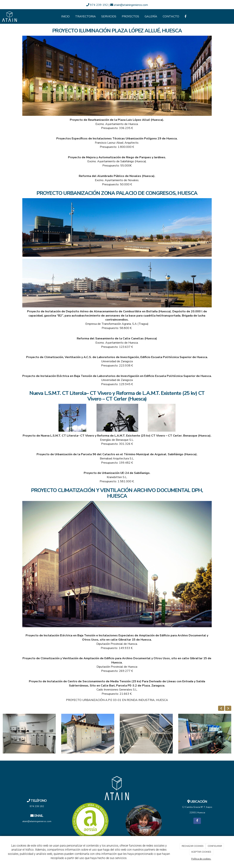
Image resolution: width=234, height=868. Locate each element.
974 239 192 (97, 5)
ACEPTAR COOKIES (201, 852)
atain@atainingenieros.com (129, 5)
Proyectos (130, 16)
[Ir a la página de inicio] (10, 16)
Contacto (171, 16)
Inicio (65, 16)
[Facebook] (186, 16)
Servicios (109, 16)
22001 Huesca (197, 813)
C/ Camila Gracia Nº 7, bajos (197, 807)
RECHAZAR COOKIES (193, 846)
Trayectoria (85, 16)
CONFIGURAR (215, 846)
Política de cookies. (201, 859)
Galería (151, 16)
